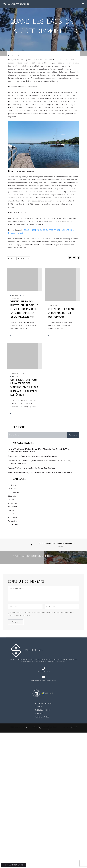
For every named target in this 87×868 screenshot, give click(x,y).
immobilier (11, 258)
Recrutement (13, 525)
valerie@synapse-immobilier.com (44, 680)
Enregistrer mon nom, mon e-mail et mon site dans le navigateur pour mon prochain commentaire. (42, 614)
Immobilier (16, 298)
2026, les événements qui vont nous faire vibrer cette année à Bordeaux (40, 473)
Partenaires (12, 521)
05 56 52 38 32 (45, 672)
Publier (16, 622)
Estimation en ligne (43, 710)
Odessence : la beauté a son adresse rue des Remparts (32, 456)
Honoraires (63, 727)
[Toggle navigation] (83, 4)
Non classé (15, 55)
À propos (38, 707)
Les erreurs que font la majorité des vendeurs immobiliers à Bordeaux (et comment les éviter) (40, 462)
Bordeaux (15, 296)
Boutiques (12, 489)
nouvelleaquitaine (23, 258)
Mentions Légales (42, 717)
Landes (11, 510)
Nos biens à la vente (44, 703)
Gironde (25, 296)
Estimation (39, 714)
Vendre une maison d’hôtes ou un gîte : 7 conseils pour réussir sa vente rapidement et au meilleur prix (39, 450)
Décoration (12, 496)
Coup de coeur (14, 492)
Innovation (12, 507)
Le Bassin (12, 514)
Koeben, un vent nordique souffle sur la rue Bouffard (31, 468)
